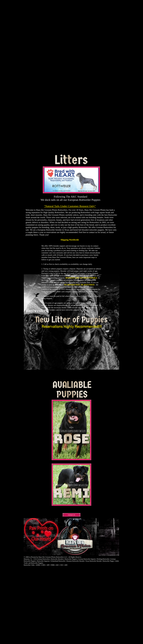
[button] (71, 353)
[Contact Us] (71, 515)
